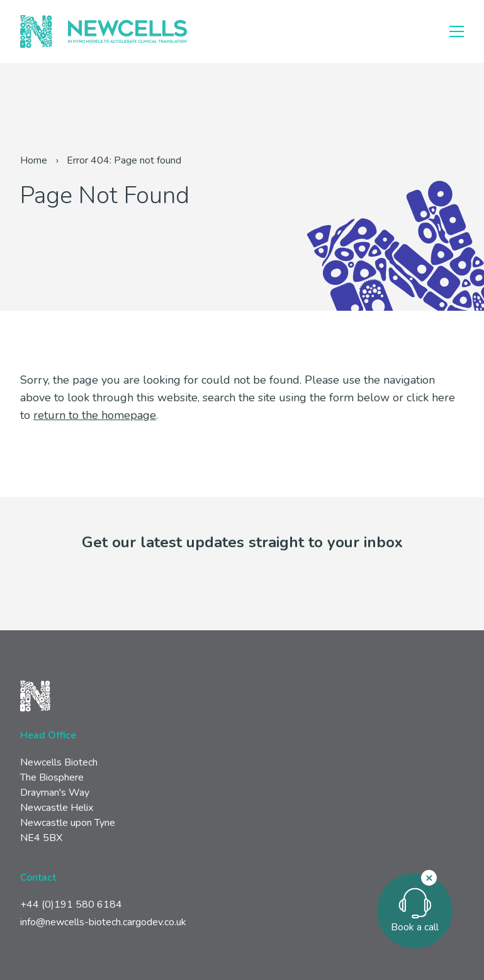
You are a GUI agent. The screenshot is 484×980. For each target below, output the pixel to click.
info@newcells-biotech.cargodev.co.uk (103, 922)
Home (34, 160)
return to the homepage (95, 415)
